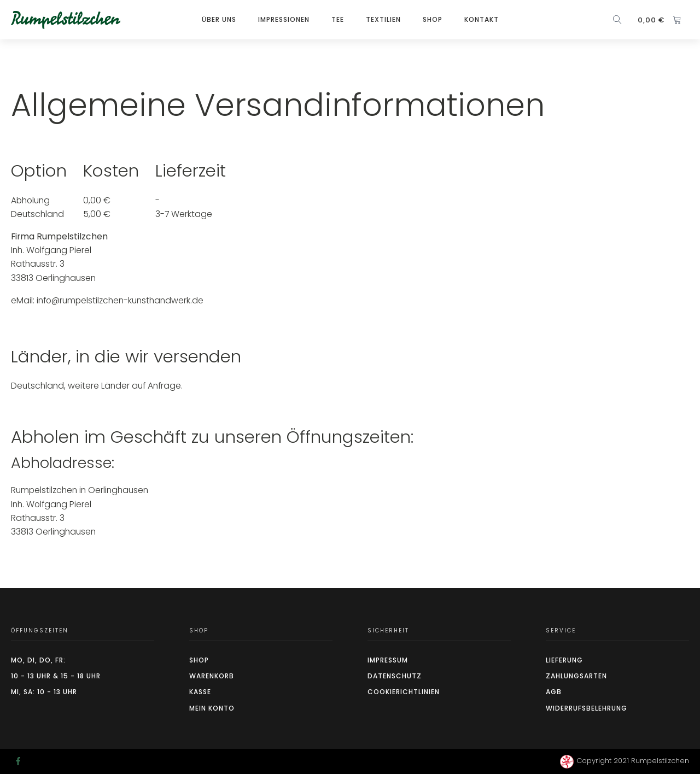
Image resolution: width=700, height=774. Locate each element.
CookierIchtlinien (404, 692)
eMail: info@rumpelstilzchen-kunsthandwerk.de (107, 300)
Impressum (388, 660)
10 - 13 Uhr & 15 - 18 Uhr (56, 676)
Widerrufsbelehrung (587, 708)
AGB (554, 692)
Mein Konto (212, 708)
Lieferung (564, 660)
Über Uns (219, 19)
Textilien (383, 19)
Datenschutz (395, 676)
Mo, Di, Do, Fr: (38, 660)
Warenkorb (212, 676)
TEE (338, 19)
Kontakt (482, 19)
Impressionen (284, 19)
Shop (433, 19)
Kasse (200, 692)
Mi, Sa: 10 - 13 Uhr (44, 692)
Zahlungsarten (576, 676)
